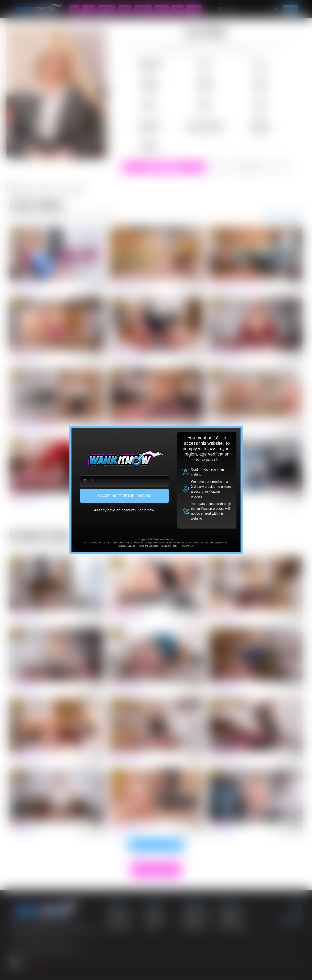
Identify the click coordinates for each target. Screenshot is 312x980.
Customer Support (127, 546)
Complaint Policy (170, 546)
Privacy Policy (187, 546)
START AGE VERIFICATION (125, 496)
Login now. (146, 510)
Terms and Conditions (149, 546)
